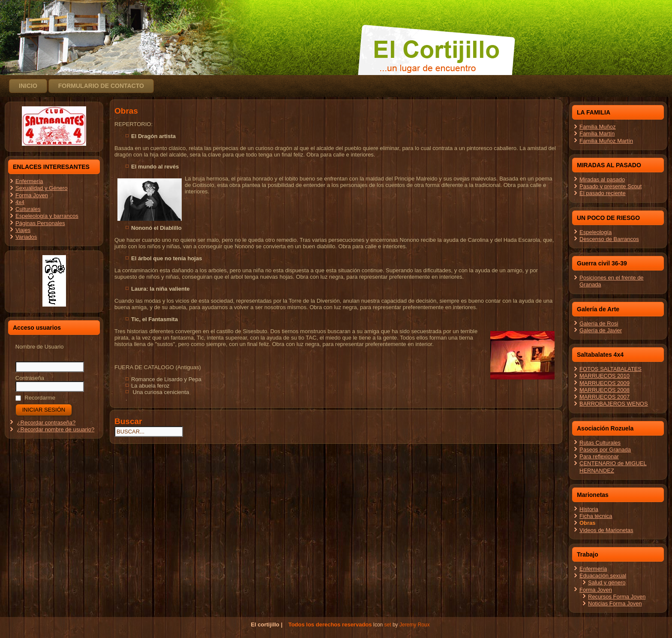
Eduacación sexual (603, 576)
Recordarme (35, 398)
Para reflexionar (599, 456)
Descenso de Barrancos (609, 239)
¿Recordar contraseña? (46, 423)
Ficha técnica (596, 516)
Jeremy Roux (415, 625)
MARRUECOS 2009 (604, 383)
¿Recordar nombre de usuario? (56, 429)
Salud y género (607, 582)
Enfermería (29, 181)
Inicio (28, 86)
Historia (589, 509)
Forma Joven (32, 195)
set (388, 625)
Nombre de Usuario (40, 347)
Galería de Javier (601, 330)
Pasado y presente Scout (610, 186)
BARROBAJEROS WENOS (614, 404)
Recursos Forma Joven (617, 597)
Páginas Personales (40, 223)
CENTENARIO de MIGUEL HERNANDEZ (613, 467)
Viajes (23, 230)
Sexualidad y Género (41, 188)
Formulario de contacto (101, 86)
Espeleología (595, 232)
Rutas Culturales (600, 443)
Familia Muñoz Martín (606, 141)
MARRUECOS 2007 (604, 397)
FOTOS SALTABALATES (610, 369)
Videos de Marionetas (606, 530)
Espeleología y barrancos (47, 216)
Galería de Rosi (599, 324)
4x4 (20, 202)
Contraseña (30, 378)
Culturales (28, 209)
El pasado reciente (603, 193)
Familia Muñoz (598, 127)
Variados (26, 237)
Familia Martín (597, 134)
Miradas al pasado (602, 179)
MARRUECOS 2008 (604, 390)
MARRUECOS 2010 (604, 376)
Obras (588, 523)
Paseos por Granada (605, 450)
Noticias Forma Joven (615, 603)
